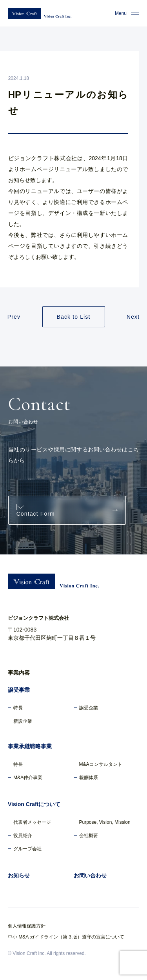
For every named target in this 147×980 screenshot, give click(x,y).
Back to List (74, 317)
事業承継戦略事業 (30, 746)
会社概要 (89, 836)
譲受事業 (19, 690)
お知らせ (19, 875)
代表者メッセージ (32, 822)
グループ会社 (27, 849)
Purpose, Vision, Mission (105, 822)
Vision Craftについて (34, 804)
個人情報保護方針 (27, 926)
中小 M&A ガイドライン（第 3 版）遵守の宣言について (66, 937)
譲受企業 (89, 708)
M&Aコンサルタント (101, 764)
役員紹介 (23, 836)
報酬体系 (89, 778)
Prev (14, 317)
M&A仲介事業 (28, 778)
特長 (18, 708)
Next (133, 317)
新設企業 (23, 721)
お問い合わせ (90, 875)
